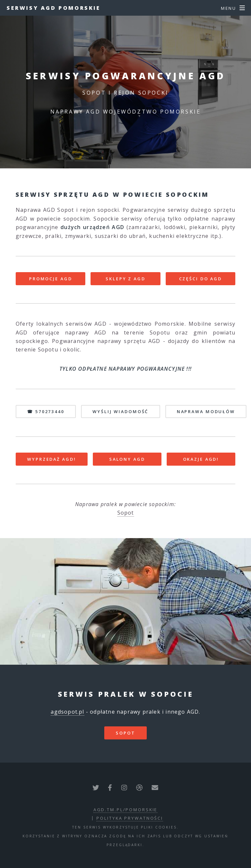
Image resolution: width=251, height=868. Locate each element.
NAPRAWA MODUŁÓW (206, 411)
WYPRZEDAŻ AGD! (51, 459)
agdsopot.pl (67, 712)
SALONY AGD (127, 459)
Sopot (126, 513)
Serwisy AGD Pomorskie (54, 8)
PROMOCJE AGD (51, 279)
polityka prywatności (130, 818)
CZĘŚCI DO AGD (201, 279)
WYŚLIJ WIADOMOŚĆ (120, 411)
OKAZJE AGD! (201, 459)
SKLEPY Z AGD (125, 279)
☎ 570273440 (46, 411)
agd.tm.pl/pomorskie (126, 810)
